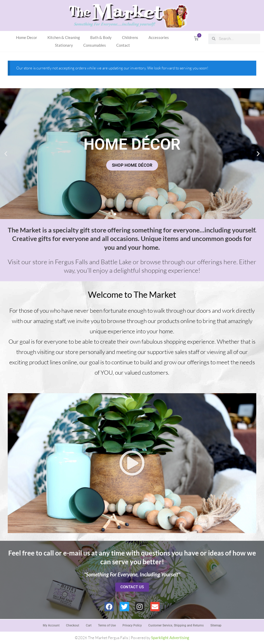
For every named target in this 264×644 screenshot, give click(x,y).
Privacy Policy (132, 625)
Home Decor (27, 37)
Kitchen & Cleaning (64, 37)
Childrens (130, 37)
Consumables (95, 45)
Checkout (72, 625)
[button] (6, 154)
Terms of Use (107, 625)
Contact (123, 45)
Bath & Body (101, 37)
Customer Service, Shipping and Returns (176, 625)
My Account (51, 625)
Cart (88, 625)
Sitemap (216, 625)
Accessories (159, 37)
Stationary (64, 45)
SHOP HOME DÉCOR (132, 165)
